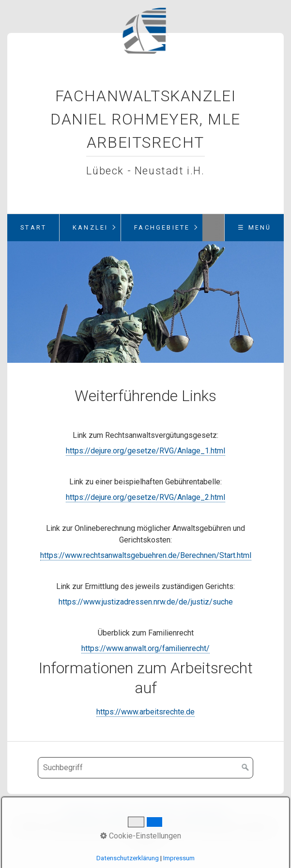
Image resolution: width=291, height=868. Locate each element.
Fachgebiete (162, 227)
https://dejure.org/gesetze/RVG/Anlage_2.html (145, 497)
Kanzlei (90, 227)
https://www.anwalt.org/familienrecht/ (145, 648)
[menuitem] (33, 228)
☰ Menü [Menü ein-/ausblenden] (254, 227)
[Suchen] (245, 768)
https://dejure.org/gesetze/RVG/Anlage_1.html (145, 451)
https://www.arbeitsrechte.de (145, 712)
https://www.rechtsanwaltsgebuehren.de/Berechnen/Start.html (146, 555)
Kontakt (118, 815)
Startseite (82, 815)
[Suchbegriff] (145, 768)
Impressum (157, 815)
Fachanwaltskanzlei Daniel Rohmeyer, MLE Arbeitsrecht (145, 119)
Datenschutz (205, 815)
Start (33, 227)
